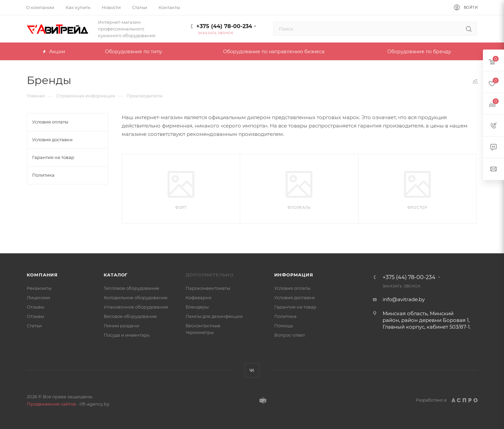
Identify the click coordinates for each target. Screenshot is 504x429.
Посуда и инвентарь (127, 335)
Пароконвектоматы (208, 288)
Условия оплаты (292, 288)
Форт (181, 208)
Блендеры (197, 307)
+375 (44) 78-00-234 (224, 26)
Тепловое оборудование (131, 288)
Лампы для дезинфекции (214, 316)
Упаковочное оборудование (136, 307)
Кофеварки (198, 297)
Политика (285, 316)
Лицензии (38, 297)
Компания (42, 275)
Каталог (116, 275)
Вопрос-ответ (290, 335)
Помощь (284, 326)
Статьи (34, 326)
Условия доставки (294, 297)
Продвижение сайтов (51, 404)
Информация (294, 275)
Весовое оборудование (130, 316)
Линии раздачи (121, 326)
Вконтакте (252, 370)
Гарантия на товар (295, 307)
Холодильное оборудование (136, 297)
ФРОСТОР (417, 208)
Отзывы (35, 307)
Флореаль (299, 208)
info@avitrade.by (404, 299)
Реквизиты (39, 288)
